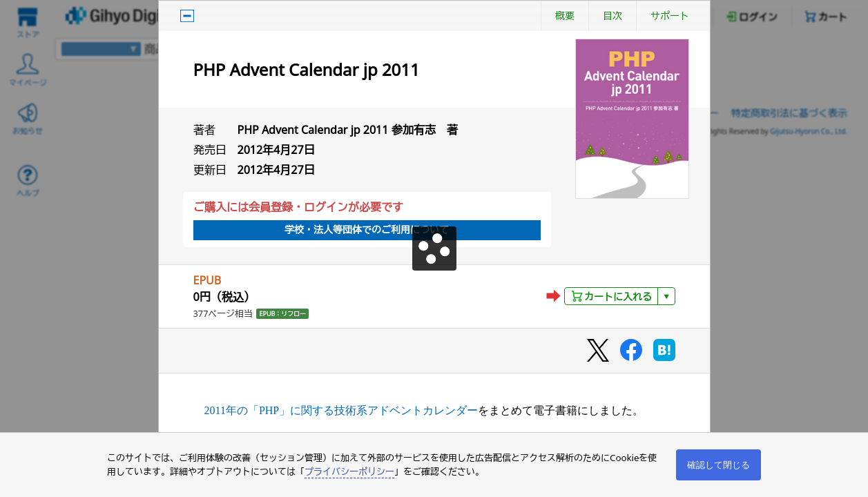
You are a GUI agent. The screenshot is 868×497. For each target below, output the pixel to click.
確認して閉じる (718, 465)
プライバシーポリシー (349, 471)
